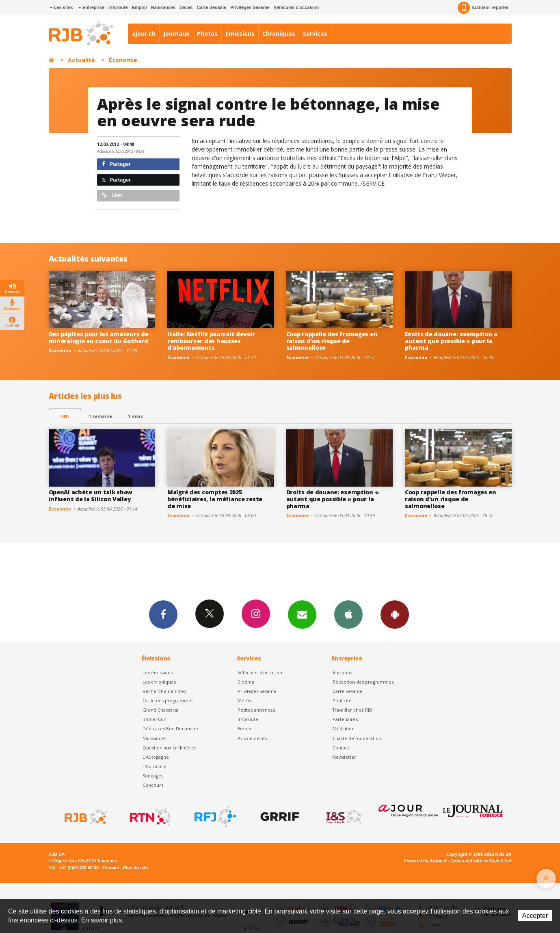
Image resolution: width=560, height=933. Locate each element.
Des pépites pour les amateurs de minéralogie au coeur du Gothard (99, 338)
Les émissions (158, 672)
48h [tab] (65, 416)
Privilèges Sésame (250, 7)
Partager (116, 164)
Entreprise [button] (91, 7)
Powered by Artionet (425, 861)
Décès (186, 7)
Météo (245, 700)
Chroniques (279, 34)
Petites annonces (256, 710)
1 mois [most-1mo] (135, 416)
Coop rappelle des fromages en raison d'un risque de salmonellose (332, 341)
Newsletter (344, 757)
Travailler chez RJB (352, 710)
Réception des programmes (363, 682)
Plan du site (135, 868)
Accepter (535, 916)
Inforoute (118, 7)
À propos (342, 672)
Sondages (153, 776)
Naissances (163, 7)
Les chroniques (159, 682)
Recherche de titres (164, 691)
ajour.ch (144, 34)
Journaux (176, 34)
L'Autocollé (155, 766)
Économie (123, 60)
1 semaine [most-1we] (100, 416)
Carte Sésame (211, 7)
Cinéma (246, 682)
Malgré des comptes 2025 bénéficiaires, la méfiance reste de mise (215, 499)
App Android (395, 614)
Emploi (139, 7)
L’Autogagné (156, 757)
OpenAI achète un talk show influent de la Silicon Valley (91, 496)
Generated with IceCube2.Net (481, 861)
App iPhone (348, 614)
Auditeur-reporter (483, 8)
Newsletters (302, 614)
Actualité (81, 60)
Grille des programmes (168, 700)
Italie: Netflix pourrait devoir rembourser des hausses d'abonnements (211, 341)
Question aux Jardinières (169, 748)
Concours (153, 785)
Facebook (163, 614)
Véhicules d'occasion (296, 7)
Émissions (240, 34)
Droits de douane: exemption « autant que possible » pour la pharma (451, 341)
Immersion (155, 719)
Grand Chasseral (160, 710)
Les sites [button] (61, 7)
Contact (341, 748)
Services (315, 34)
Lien (112, 195)
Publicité (342, 700)
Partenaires (345, 719)
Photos (207, 34)
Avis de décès (252, 738)
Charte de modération (357, 738)
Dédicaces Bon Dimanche (170, 728)
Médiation (344, 728)
